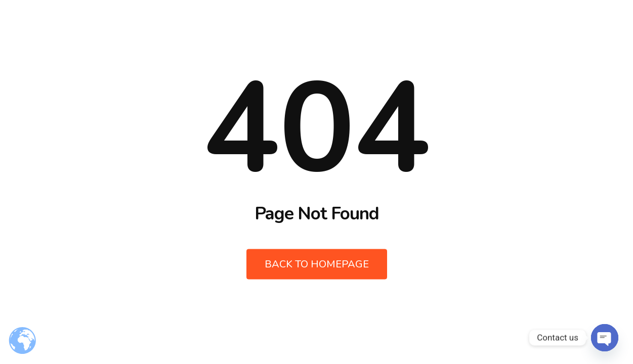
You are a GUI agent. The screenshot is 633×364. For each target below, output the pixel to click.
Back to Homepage (317, 264)
